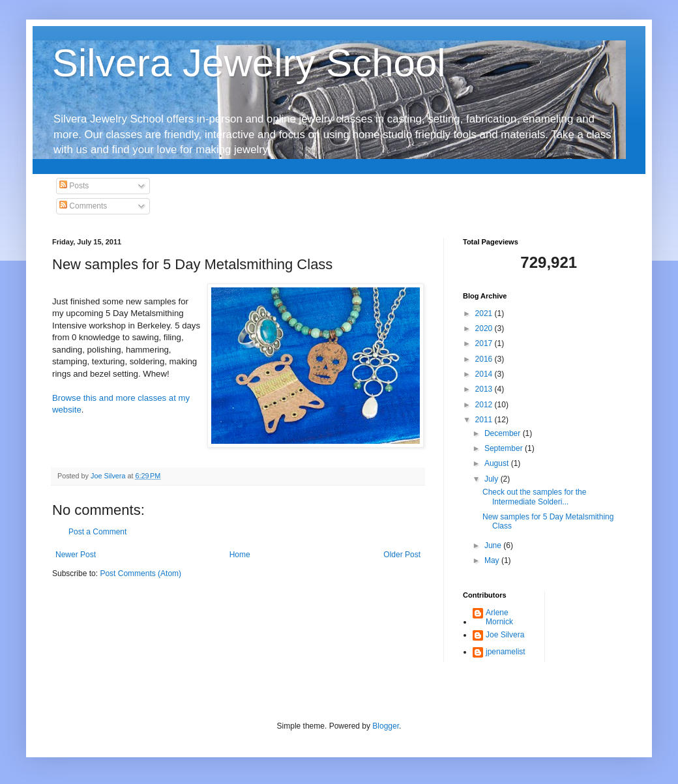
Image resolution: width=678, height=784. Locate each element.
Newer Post (76, 555)
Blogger (386, 726)
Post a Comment (97, 532)
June (494, 545)
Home (240, 555)
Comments (83, 206)
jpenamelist (506, 652)
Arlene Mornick (499, 617)
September (505, 448)
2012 (485, 405)
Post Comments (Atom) (140, 573)
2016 (485, 359)
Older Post (402, 555)
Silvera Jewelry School (249, 63)
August (498, 463)
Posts (74, 186)
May (493, 560)
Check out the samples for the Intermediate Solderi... (534, 497)
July (493, 479)
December (504, 433)
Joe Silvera (505, 635)
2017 (485, 343)
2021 (485, 313)
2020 (485, 328)
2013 (485, 389)
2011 (485, 420)
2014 (485, 374)
